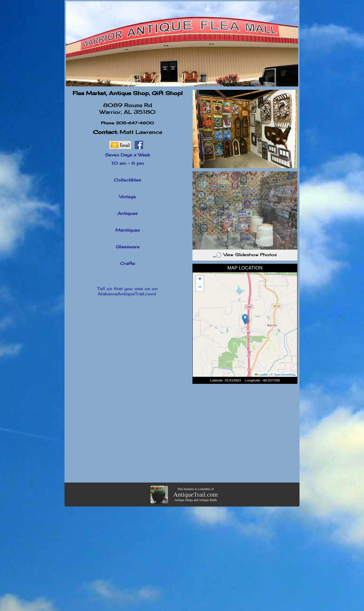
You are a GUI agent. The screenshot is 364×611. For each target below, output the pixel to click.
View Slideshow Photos (245, 255)
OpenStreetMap (285, 375)
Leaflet (261, 375)
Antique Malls (208, 500)
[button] (245, 319)
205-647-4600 (135, 123)
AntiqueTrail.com (196, 495)
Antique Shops (184, 500)
